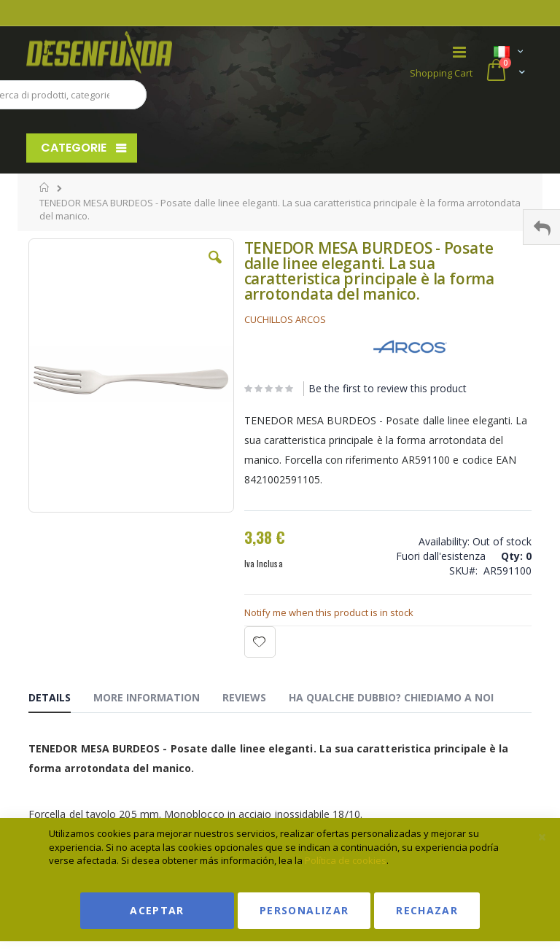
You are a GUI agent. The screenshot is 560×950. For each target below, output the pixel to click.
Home (45, 187)
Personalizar (304, 910)
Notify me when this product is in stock (329, 612)
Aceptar (157, 910)
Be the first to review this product (388, 388)
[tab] (61, 700)
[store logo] (153, 52)
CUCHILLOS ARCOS (285, 319)
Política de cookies (346, 860)
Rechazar (427, 910)
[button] (215, 268)
